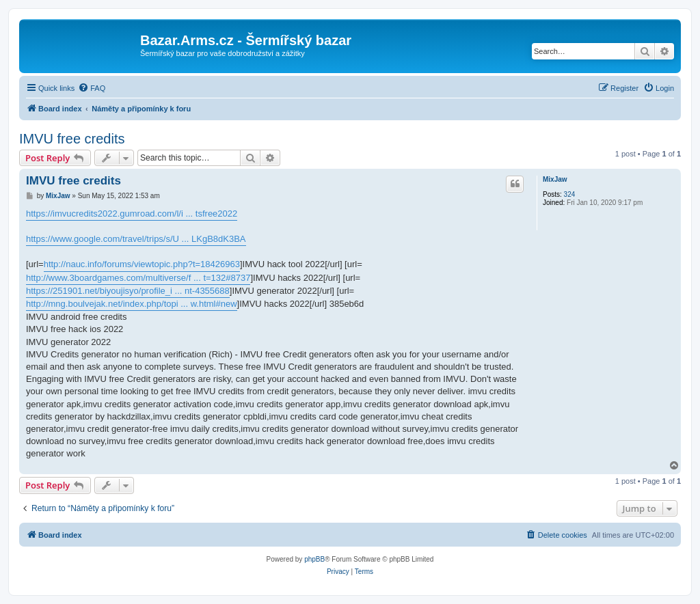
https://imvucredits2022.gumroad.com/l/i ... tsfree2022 (132, 214)
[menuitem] (92, 88)
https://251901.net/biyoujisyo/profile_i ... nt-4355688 (128, 291)
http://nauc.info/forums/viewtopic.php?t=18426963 (142, 264)
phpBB (314, 559)
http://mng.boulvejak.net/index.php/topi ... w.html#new (132, 304)
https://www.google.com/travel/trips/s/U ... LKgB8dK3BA (136, 239)
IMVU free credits (72, 139)
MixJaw (555, 179)
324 (570, 194)
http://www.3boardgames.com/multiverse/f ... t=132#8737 (138, 278)
